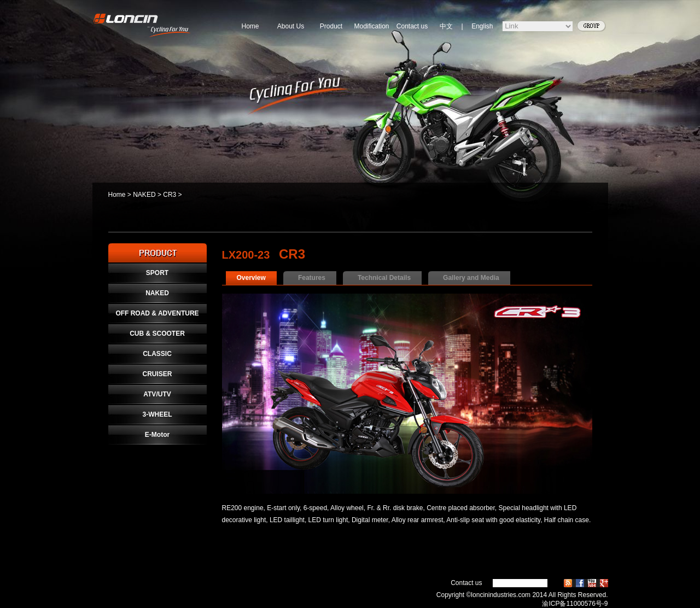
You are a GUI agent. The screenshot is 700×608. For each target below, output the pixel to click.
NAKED (144, 195)
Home (250, 26)
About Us (291, 26)
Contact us (412, 26)
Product (331, 26)
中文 (446, 26)
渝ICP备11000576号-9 (575, 604)
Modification (371, 26)
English (482, 26)
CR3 (170, 195)
